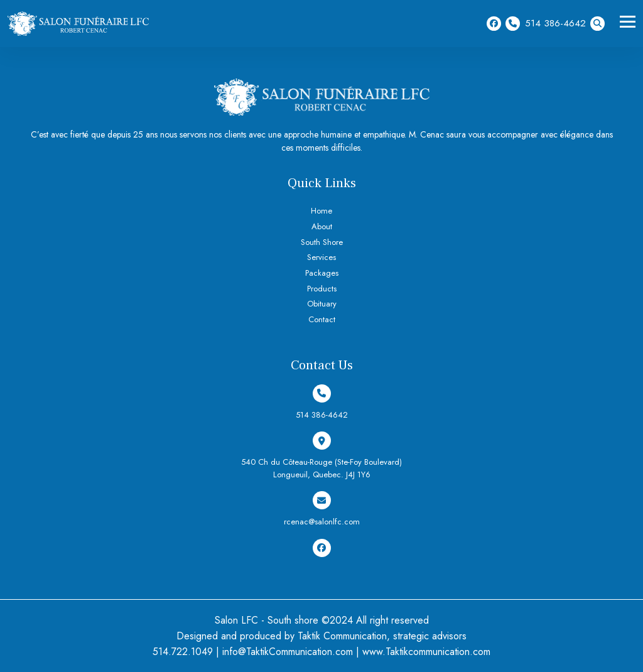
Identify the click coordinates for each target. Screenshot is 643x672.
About (322, 226)
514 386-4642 (546, 24)
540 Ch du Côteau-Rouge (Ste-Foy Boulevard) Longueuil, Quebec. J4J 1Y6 (321, 456)
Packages (322, 273)
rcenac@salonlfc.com (322, 509)
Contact (322, 319)
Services (321, 257)
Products (322, 289)
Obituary (322, 304)
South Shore (322, 242)
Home (321, 211)
